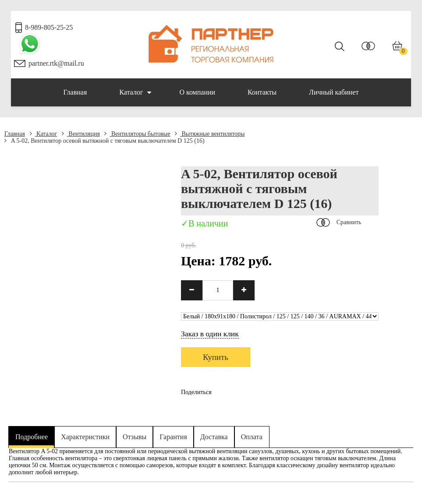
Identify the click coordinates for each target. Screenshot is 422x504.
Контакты (262, 92)
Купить (216, 357)
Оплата (252, 437)
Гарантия (173, 437)
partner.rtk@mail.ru (56, 63)
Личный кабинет (334, 92)
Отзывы (135, 437)
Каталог (135, 92)
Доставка (214, 437)
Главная (75, 92)
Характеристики (85, 437)
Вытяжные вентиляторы (210, 134)
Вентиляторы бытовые (137, 134)
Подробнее (32, 437)
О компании (197, 92)
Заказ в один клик (210, 334)
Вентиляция (81, 134)
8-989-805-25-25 (49, 27)
